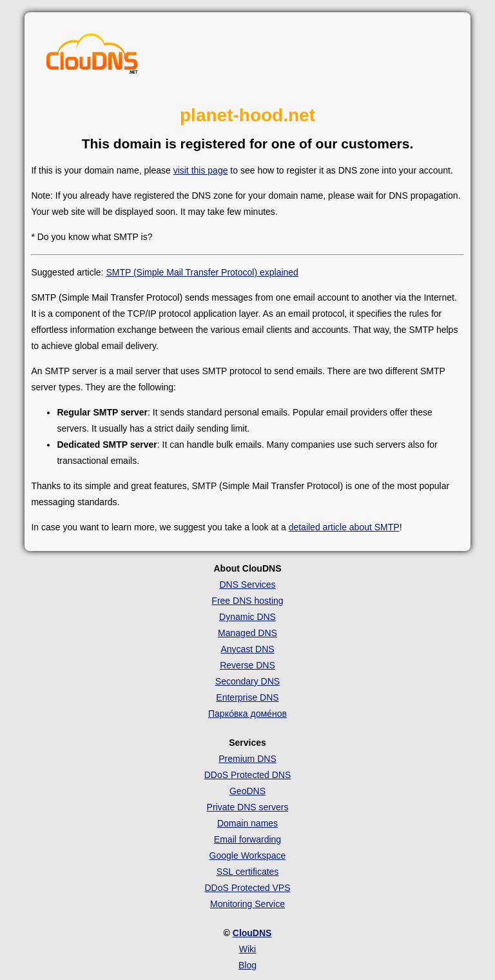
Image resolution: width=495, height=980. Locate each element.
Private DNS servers (248, 807)
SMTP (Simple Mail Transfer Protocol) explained (202, 272)
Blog (247, 965)
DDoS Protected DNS (248, 775)
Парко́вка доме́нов (247, 714)
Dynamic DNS (247, 617)
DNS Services (247, 585)
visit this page (201, 170)
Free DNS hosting (247, 601)
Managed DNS (247, 633)
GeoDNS (247, 791)
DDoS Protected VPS (247, 888)
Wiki (247, 949)
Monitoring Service (247, 904)
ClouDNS (252, 933)
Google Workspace (248, 855)
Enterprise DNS (247, 697)
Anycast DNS (247, 649)
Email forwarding (247, 839)
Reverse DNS (247, 665)
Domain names (247, 823)
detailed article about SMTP (344, 527)
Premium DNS (247, 759)
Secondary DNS (247, 681)
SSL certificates (248, 872)
